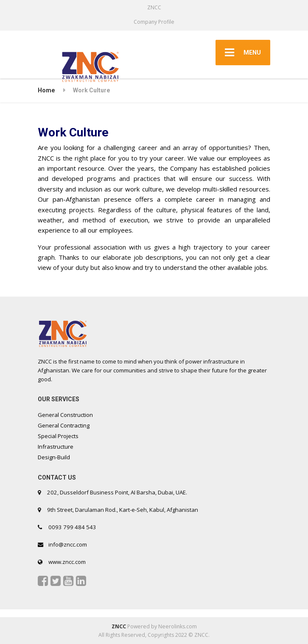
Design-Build (54, 457)
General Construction (65, 415)
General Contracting (64, 425)
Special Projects (58, 436)
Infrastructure (56, 447)
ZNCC (119, 626)
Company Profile (154, 22)
